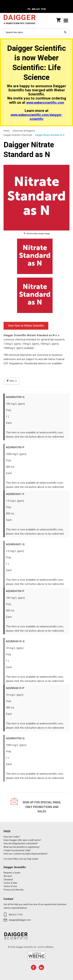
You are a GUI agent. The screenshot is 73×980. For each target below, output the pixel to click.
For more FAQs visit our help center (21, 859)
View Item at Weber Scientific (26, 326)
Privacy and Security (13, 890)
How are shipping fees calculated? (21, 844)
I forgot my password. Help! (17, 850)
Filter (12, 381)
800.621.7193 (16, 915)
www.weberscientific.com (45, 103)
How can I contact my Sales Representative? (25, 854)
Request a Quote (12, 873)
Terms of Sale (10, 883)
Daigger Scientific (20, 20)
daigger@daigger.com (20, 920)
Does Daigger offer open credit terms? (22, 840)
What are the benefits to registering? (21, 847)
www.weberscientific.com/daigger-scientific (37, 117)
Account (8, 876)
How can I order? (12, 837)
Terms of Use (10, 886)
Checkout (8, 880)
